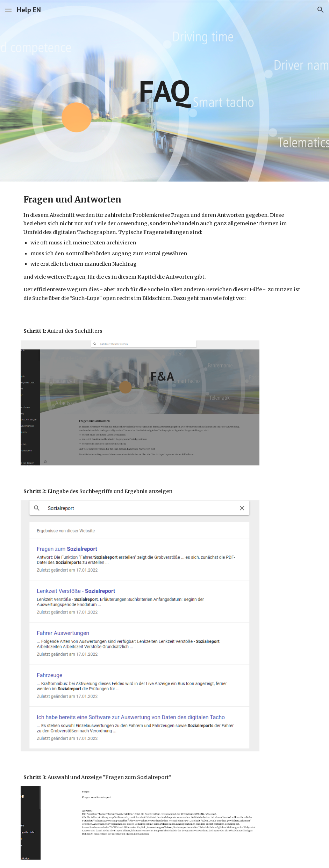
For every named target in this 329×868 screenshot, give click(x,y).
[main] (164, 91)
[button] (8, 10)
